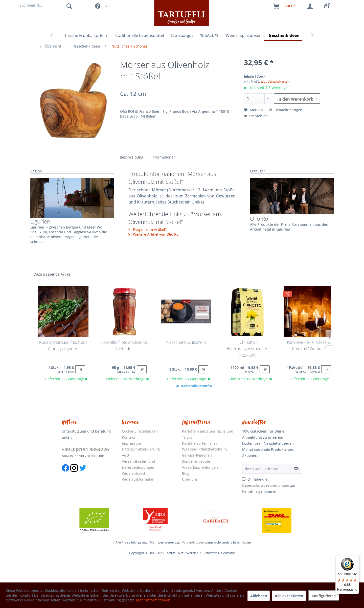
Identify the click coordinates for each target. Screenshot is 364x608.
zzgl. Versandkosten (275, 82)
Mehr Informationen (153, 600)
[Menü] (356, 558)
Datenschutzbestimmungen (266, 485)
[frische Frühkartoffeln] (86, 36)
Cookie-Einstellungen (140, 431)
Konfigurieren (324, 596)
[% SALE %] (209, 36)
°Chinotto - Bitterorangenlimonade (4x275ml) (247, 349)
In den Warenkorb (297, 98)
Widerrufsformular (138, 479)
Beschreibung (132, 157)
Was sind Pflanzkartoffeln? (205, 449)
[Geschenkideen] (284, 36)
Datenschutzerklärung (141, 449)
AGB (125, 455)
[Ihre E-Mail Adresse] (266, 469)
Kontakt (128, 437)
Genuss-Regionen (197, 455)
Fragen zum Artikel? (147, 229)
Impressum (131, 443)
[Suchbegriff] (46, 5)
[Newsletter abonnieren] (296, 469)
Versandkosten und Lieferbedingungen (139, 464)
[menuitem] (329, 6)
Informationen (164, 157)
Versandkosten (193, 542)
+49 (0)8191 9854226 (85, 449)
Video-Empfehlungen (200, 467)
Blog (186, 473)
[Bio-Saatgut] (182, 36)
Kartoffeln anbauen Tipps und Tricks (208, 434)
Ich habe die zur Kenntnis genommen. (269, 485)
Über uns (190, 479)
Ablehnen (259, 596)
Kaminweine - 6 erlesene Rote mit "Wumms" (309, 346)
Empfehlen (256, 116)
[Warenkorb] (284, 6)
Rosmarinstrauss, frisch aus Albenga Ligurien (63, 346)
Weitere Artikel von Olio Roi (154, 234)
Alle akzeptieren (289, 596)
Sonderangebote (196, 461)
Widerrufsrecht (135, 473)
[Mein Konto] (311, 6)
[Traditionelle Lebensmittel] (139, 36)
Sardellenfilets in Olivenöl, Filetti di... (124, 346)
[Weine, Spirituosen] (244, 36)
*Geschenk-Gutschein (186, 342)
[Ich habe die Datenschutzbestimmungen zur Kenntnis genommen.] (244, 479)
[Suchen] (69, 6)
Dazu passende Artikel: (53, 274)
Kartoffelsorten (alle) (199, 443)
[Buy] (80, 369)
